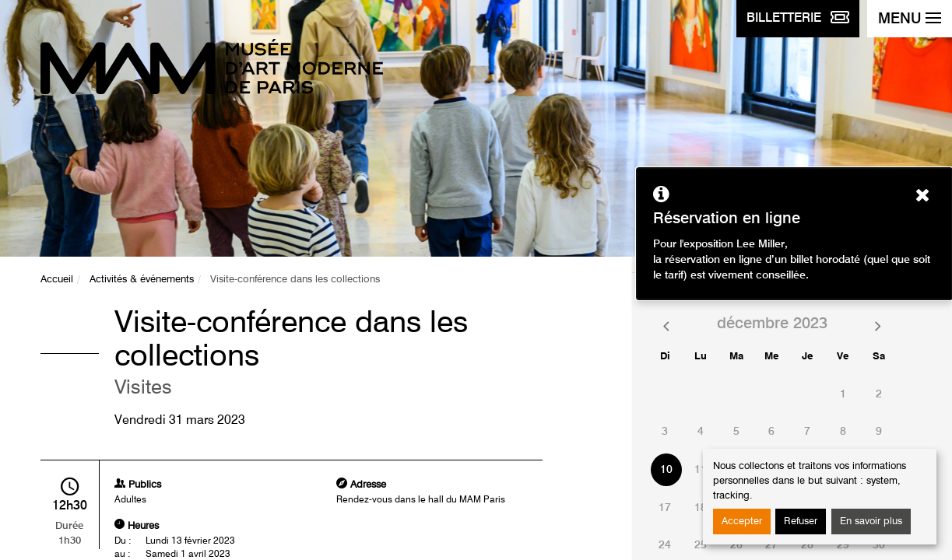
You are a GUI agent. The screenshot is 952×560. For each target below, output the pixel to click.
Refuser (801, 521)
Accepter (742, 521)
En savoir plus (871, 521)
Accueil (57, 280)
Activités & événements (142, 280)
